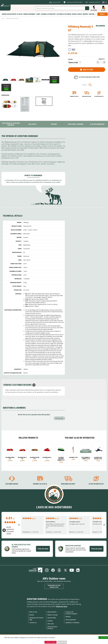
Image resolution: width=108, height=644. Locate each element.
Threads (59, 570)
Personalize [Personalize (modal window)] (62, 642)
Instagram (47, 570)
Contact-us (33, 623)
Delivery (68, 617)
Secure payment (71, 620)
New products (52, 612)
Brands (32, 615)
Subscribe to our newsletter (54, 586)
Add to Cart (88, 70)
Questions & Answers (76, 124)
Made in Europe (53, 615)
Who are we (33, 612)
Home (3, 18)
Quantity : (102, 59)
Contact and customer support (71, 613)
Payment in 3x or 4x (74, 96)
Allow (54, 81)
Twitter (65, 570)
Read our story (62, 606)
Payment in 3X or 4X (40, 484)
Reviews (54, 124)
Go (87, 8)
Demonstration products (52, 628)
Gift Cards (51, 624)
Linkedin (78, 570)
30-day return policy (99, 96)
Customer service (12, 484)
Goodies (50, 621)
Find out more (43, 549)
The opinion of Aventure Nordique (11, 124)
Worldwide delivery (87, 96)
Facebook (53, 570)
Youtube (72, 570)
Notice (44, 99)
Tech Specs (32, 124)
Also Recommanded (97, 124)
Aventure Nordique (37, 599)
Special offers (52, 618)
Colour (70, 59)
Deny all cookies (51, 642)
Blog (35, 570)
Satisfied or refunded (72, 623)
